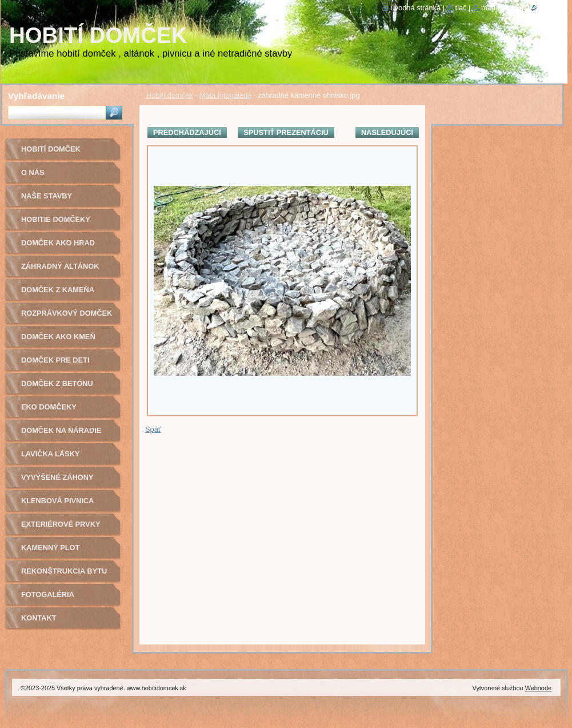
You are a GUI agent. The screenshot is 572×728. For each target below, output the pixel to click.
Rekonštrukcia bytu (64, 571)
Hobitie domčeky (56, 219)
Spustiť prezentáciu (286, 132)
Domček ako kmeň (58, 337)
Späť (153, 429)
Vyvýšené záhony (57, 477)
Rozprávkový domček (67, 313)
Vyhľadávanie (36, 96)
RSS (545, 8)
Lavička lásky (50, 454)
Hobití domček (170, 95)
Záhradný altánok (60, 266)
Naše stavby (47, 196)
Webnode (538, 688)
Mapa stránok (503, 8)
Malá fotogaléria (225, 95)
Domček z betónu (57, 383)
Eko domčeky (49, 407)
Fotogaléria (48, 594)
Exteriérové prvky (61, 524)
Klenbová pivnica (57, 501)
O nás (33, 172)
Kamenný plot (50, 548)
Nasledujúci (387, 132)
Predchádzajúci (187, 132)
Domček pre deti (55, 360)
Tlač (461, 8)
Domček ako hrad (58, 243)
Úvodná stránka (416, 8)
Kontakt (39, 618)
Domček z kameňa (58, 290)
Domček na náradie (61, 430)
